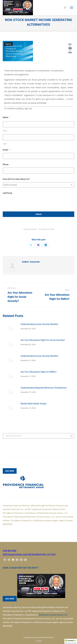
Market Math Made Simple (33, 404)
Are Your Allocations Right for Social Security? (43, 340)
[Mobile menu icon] (72, 8)
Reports (8, 44)
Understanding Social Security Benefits (39, 324)
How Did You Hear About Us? (16, 179)
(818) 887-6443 (9, 551)
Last (5, 144)
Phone (6, 164)
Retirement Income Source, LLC (53, 615)
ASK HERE (10, 471)
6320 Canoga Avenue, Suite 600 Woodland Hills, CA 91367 (29, 554)
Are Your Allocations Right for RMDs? (39, 372)
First (5, 131)
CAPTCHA (7, 193)
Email (6, 150)
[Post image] (10, 329)
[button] (71, 641)
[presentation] (24, 202)
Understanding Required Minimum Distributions (44, 388)
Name (6, 117)
